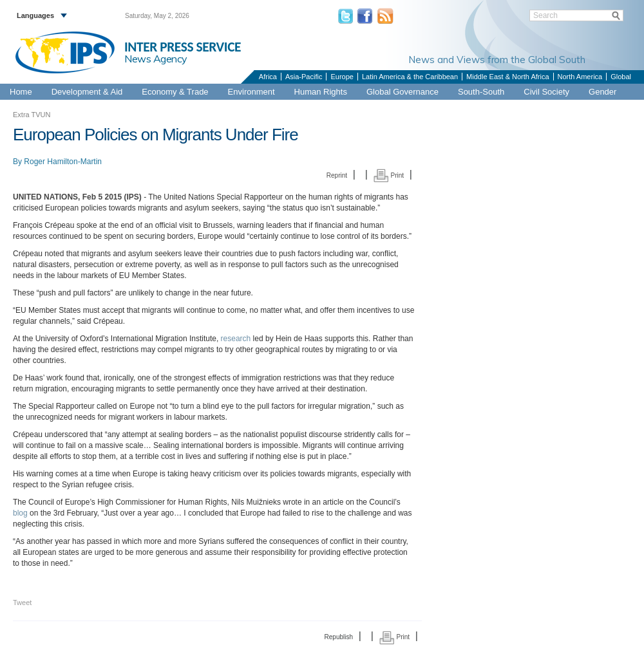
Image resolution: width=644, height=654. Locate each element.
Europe (342, 77)
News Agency (156, 59)
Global (621, 77)
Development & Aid (87, 92)
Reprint (337, 175)
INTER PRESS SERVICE (183, 47)
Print (389, 175)
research (236, 339)
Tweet (22, 603)
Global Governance (402, 92)
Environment (251, 92)
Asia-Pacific (304, 77)
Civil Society (546, 92)
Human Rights (321, 92)
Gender (602, 92)
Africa (268, 77)
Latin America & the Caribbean (410, 77)
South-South (481, 92)
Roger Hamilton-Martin (63, 162)
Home (21, 92)
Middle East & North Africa (507, 77)
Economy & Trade (175, 92)
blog (20, 513)
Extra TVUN (32, 115)
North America (580, 77)
